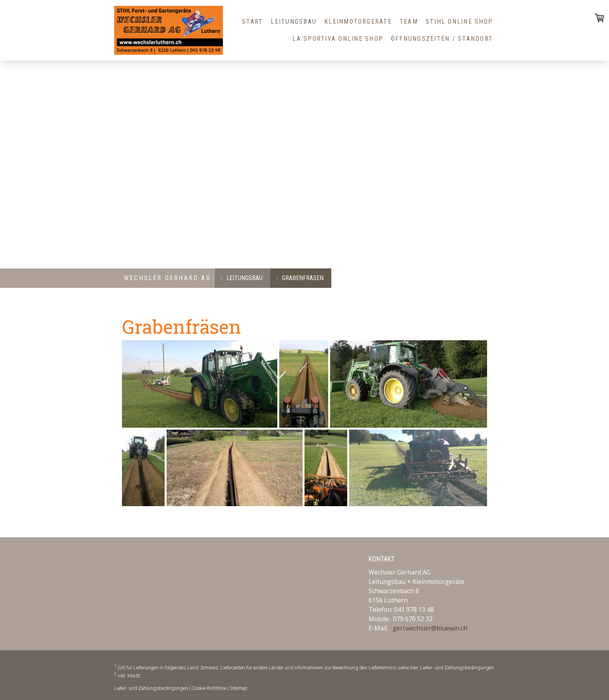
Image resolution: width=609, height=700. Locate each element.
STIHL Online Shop (459, 22)
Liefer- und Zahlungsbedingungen (457, 668)
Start (252, 22)
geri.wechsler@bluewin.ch (430, 628)
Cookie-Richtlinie (209, 688)
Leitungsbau (294, 22)
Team (409, 22)
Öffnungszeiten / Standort (442, 39)
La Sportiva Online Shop (338, 39)
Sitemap (239, 688)
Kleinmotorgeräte (358, 22)
